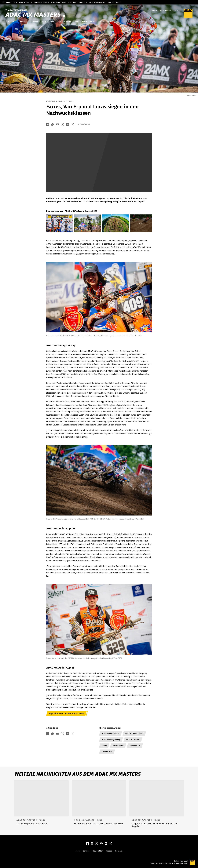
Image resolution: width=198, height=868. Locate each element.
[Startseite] (64, 16)
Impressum (154, 863)
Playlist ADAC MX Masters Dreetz (61, 707)
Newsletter (98, 851)
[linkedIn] (106, 844)
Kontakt (168, 10)
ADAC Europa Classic (59, 2)
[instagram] (92, 844)
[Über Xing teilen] (73, 125)
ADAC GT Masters (26, 2)
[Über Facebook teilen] (48, 125)
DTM (15, 2)
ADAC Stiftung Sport (115, 2)
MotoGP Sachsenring (42, 2)
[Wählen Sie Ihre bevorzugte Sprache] (178, 10)
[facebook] (87, 844)
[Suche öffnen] (118, 22)
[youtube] (101, 844)
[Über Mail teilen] (58, 125)
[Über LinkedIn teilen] (68, 125)
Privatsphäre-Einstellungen (178, 863)
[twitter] (97, 844)
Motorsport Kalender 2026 (78, 2)
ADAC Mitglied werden (97, 2)
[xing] (111, 844)
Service (154, 10)
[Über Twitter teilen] (63, 125)
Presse (161, 10)
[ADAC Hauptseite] (186, 13)
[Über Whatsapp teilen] (53, 125)
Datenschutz (163, 863)
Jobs (148, 10)
